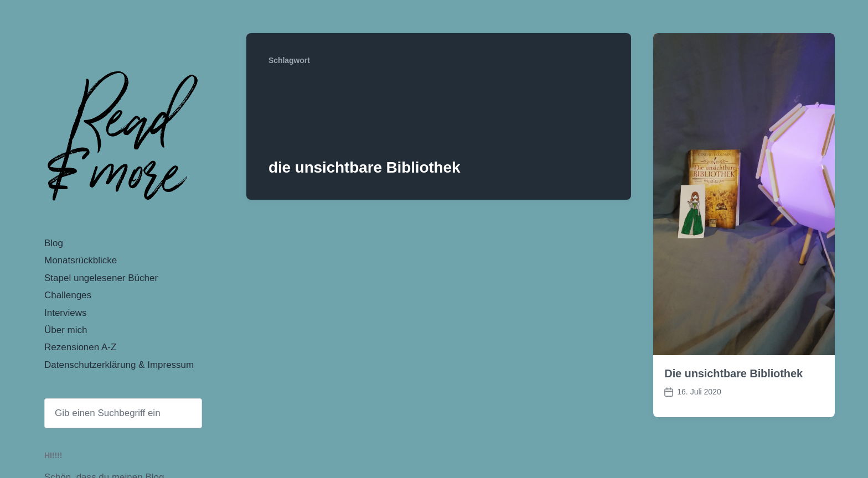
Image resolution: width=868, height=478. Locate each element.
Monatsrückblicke (81, 260)
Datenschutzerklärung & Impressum (119, 365)
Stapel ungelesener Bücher (101, 278)
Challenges (68, 295)
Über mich (66, 330)
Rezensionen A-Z (80, 347)
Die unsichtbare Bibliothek (733, 373)
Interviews (66, 313)
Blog (54, 243)
